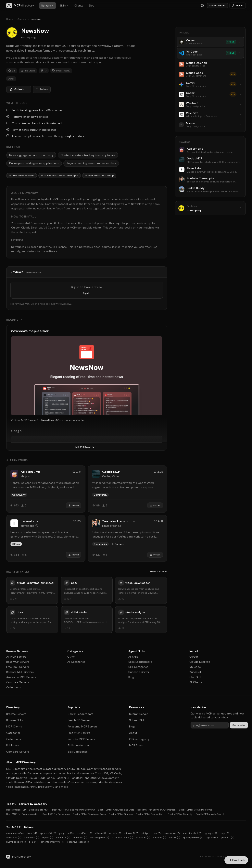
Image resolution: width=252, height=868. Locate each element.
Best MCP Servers (18, 662)
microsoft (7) (131, 833)
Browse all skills (158, 572)
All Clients (196, 682)
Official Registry (139, 739)
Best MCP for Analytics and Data (116, 810)
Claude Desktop (200, 662)
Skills (64, 6)
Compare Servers (18, 682)
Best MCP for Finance (121, 814)
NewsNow (48, 420)
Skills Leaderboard (140, 662)
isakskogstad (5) (100, 837)
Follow (42, 89)
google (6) (211, 833)
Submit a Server (139, 672)
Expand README (87, 447)
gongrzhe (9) (66, 833)
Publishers (13, 745)
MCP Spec (136, 745)
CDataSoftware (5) (123, 837)
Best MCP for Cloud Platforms (195, 810)
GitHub (19, 89)
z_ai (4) (33, 842)
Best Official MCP (16, 810)
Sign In (238, 6)
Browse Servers (16, 714)
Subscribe (239, 725)
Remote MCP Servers (20, 672)
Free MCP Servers (18, 667)
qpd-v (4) (212, 837)
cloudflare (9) (84, 833)
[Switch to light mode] (202, 6)
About (133, 733)
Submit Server (217, 6)
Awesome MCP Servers (21, 677)
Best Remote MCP (39, 810)
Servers (48, 6)
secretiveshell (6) (192, 833)
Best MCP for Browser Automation (157, 810)
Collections (14, 687)
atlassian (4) (143, 837)
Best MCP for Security (180, 814)
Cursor (194, 657)
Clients (79, 6)
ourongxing (28, 37)
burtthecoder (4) (16, 842)
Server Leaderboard (81, 714)
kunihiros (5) (63, 837)
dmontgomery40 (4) (52, 842)
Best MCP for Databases (56, 814)
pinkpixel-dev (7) (151, 833)
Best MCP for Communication (23, 814)
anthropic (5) (14, 837)
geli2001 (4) (227, 837)
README (15, 320)
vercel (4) (175, 837)
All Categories (76, 662)
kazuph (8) (115, 833)
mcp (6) (224, 833)
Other (71, 657)
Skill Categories (138, 667)
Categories (13, 733)
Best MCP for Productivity (150, 814)
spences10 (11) (48, 833)
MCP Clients (14, 726)
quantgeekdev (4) (193, 837)
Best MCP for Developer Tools (89, 814)
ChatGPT (195, 677)
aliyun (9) (100, 833)
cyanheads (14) (15, 833)
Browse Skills (15, 720)
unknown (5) (80, 837)
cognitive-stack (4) (78, 842)
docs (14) (32, 833)
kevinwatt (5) (32, 837)
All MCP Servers (16, 657)
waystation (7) (172, 833)
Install (74, 505)
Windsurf (195, 672)
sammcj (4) (160, 837)
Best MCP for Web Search (210, 814)
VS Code (195, 667)
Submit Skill (137, 720)
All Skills (133, 657)
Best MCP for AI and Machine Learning (73, 810)
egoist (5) (48, 837)
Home (10, 19)
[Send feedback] (236, 860)
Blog (92, 6)
